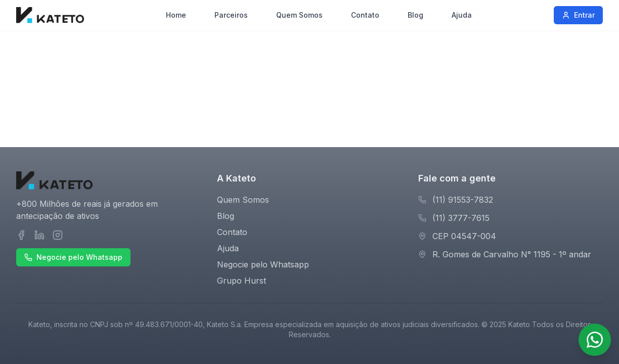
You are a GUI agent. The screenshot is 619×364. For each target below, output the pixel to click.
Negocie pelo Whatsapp (73, 257)
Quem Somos (299, 15)
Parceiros (231, 15)
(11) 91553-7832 (463, 200)
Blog (415, 15)
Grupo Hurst (241, 281)
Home (176, 15)
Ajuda (462, 15)
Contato (365, 15)
